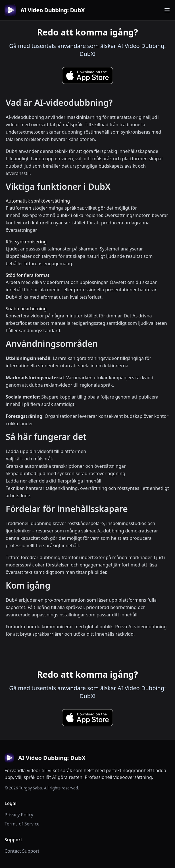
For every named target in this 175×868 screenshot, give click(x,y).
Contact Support (22, 851)
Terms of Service (22, 824)
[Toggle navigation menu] (167, 10)
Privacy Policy (19, 815)
